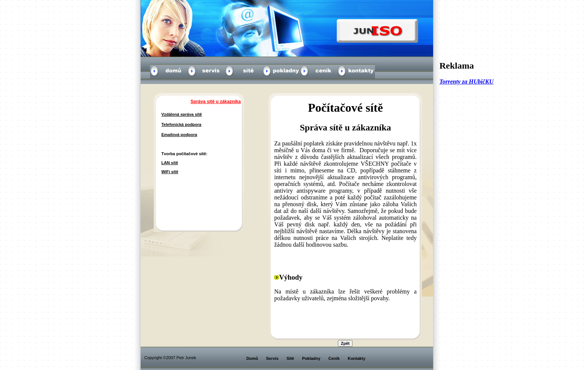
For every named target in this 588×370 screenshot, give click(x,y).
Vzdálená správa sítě (181, 114)
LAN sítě (170, 163)
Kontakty (356, 358)
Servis (272, 358)
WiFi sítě (170, 172)
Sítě (290, 358)
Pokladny (311, 358)
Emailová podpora (179, 135)
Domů (252, 358)
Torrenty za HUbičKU (466, 82)
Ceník (334, 358)
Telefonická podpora (181, 124)
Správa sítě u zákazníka (216, 102)
